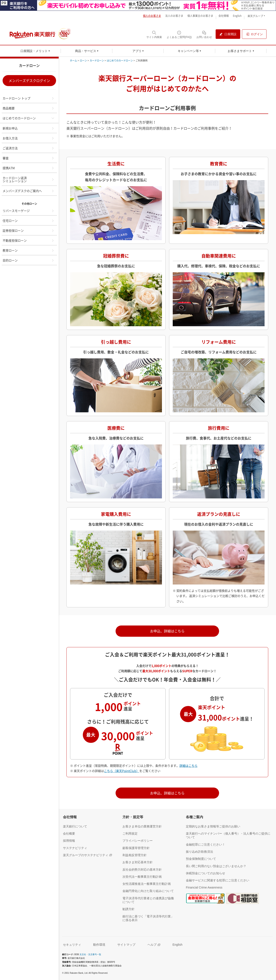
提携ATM (28, 168)
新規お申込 (28, 128)
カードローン (97, 61)
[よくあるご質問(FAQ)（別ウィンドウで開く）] (179, 34)
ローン (83, 61)
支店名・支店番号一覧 (90, 954)
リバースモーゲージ (28, 211)
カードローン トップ (28, 98)
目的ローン (28, 260)
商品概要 (28, 108)
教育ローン (28, 250)
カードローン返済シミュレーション (28, 179)
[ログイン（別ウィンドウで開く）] (254, 34)
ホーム (73, 61)
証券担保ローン (28, 230)
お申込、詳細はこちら (167, 631)
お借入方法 (28, 138)
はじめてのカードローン (28, 118)
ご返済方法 (28, 148)
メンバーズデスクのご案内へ (28, 191)
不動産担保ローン (28, 240)
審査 (28, 158)
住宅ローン (28, 221)
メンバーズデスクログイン (29, 80)
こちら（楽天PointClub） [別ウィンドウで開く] (122, 771)
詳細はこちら (188, 766)
